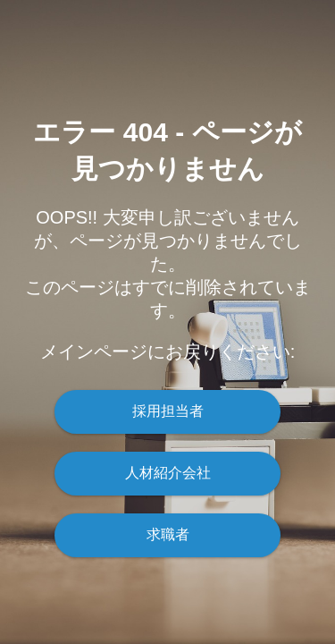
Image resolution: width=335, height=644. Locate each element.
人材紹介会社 (168, 473)
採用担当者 (168, 411)
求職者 (168, 534)
